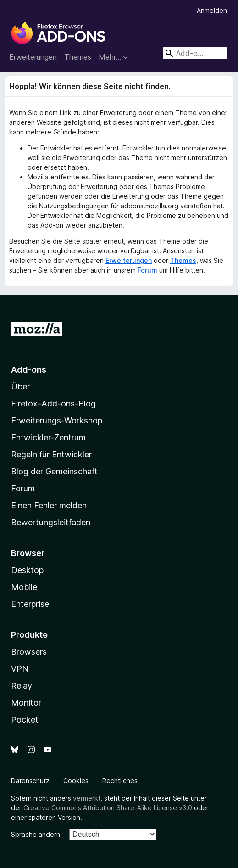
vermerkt (87, 798)
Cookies (76, 781)
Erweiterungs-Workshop (57, 420)
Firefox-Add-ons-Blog (53, 403)
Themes (78, 57)
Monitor (26, 703)
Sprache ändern (36, 834)
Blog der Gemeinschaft (54, 471)
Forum (147, 270)
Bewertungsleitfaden (51, 522)
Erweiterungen (33, 57)
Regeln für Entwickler (51, 454)
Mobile (24, 587)
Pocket (25, 720)
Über (20, 387)
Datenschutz (30, 781)
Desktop (27, 570)
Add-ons (29, 370)
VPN (20, 669)
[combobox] (195, 53)
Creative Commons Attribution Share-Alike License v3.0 (108, 808)
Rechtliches (120, 781)
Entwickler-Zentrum (48, 437)
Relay (22, 686)
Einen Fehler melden (49, 505)
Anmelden (212, 10)
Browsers (29, 652)
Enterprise (30, 604)
